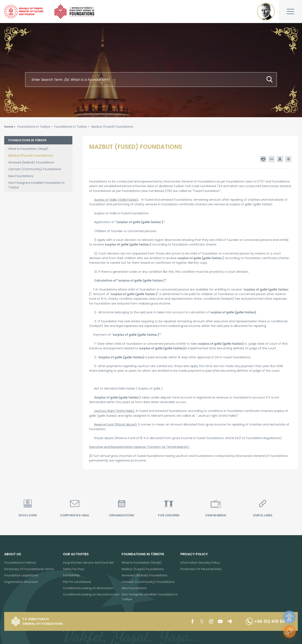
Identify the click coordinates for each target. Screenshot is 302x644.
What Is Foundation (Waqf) (28, 149)
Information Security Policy (200, 563)
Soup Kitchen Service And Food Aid (88, 563)
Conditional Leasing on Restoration (88, 588)
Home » (10, 127)
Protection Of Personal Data (201, 569)
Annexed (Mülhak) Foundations (31, 162)
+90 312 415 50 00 (269, 621)
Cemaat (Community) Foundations (35, 169)
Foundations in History (20, 563)
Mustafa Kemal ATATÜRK (266, 12)
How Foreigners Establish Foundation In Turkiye (36, 185)
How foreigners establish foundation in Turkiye (150, 597)
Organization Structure (21, 582)
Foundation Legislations (21, 575)
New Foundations (21, 176)
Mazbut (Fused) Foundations (31, 156)
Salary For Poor (74, 569)
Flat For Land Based (77, 582)
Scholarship (71, 575)
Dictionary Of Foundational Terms (29, 569)
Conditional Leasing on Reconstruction (91, 594)
